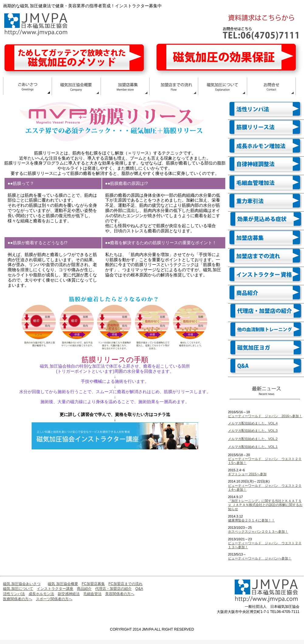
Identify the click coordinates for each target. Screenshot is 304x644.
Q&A (139, 589)
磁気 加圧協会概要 (63, 584)
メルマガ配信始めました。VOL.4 (253, 423)
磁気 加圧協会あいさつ (22, 584)
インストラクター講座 (55, 589)
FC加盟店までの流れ (126, 584)
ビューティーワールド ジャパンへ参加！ (260, 558)
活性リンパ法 (14, 594)
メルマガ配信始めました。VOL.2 (253, 439)
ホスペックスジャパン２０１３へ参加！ (258, 531)
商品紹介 (84, 589)
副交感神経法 (69, 594)
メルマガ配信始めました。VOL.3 (253, 431)
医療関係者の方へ (18, 599)
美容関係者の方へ (120, 594)
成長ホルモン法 (41, 594)
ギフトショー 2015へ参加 (247, 474)
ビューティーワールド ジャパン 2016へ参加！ (265, 416)
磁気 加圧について (18, 589)
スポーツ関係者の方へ (54, 599)
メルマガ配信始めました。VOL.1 (253, 447)
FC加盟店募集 (93, 584)
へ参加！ (240, 490)
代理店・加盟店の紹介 (113, 589)
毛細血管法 (92, 594)
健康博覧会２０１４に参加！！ (251, 520)
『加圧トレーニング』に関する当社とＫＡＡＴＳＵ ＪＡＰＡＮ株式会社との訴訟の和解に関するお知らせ (265, 505)
